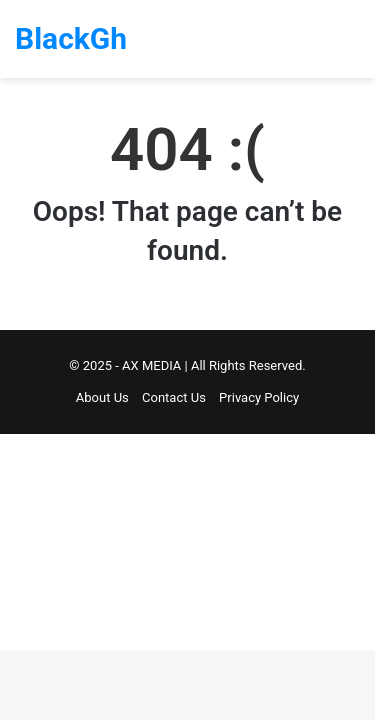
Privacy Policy (259, 397)
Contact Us (174, 397)
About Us (102, 397)
